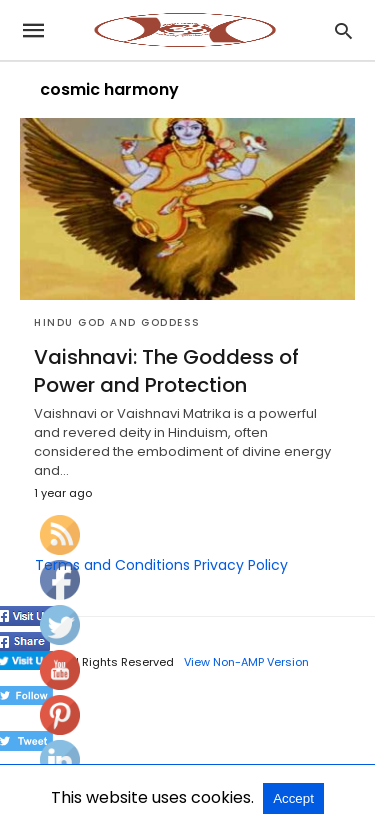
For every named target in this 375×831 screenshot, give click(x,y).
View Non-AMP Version (246, 662)
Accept (293, 798)
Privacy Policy (241, 565)
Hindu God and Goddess (117, 322)
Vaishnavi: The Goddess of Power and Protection (166, 371)
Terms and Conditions (112, 565)
